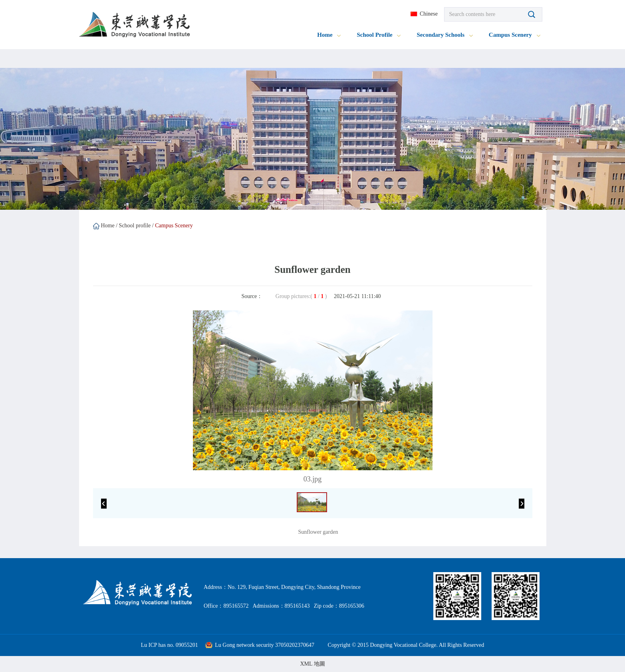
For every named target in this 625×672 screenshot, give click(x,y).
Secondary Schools (444, 35)
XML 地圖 (312, 664)
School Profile (379, 35)
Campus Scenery (515, 35)
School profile (135, 226)
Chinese (429, 14)
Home (329, 35)
